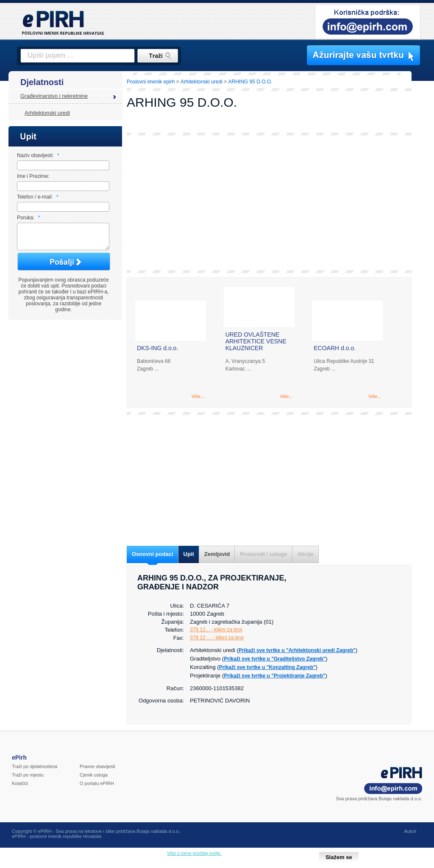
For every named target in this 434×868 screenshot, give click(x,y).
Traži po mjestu (28, 775)
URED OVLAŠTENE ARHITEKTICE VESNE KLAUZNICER (256, 341)
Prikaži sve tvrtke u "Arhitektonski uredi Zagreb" (297, 650)
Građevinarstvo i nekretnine (54, 96)
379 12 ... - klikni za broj (217, 638)
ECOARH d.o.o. (335, 348)
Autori (410, 831)
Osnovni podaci (153, 554)
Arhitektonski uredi (47, 113)
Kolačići (20, 783)
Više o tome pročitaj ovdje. (194, 853)
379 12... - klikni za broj (216, 630)
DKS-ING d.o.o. (157, 348)
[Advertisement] (269, 203)
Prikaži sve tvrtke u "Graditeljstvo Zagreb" (275, 659)
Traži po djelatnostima (35, 766)
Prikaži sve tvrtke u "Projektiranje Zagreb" (274, 676)
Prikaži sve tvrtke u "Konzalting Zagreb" (267, 667)
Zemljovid (217, 554)
